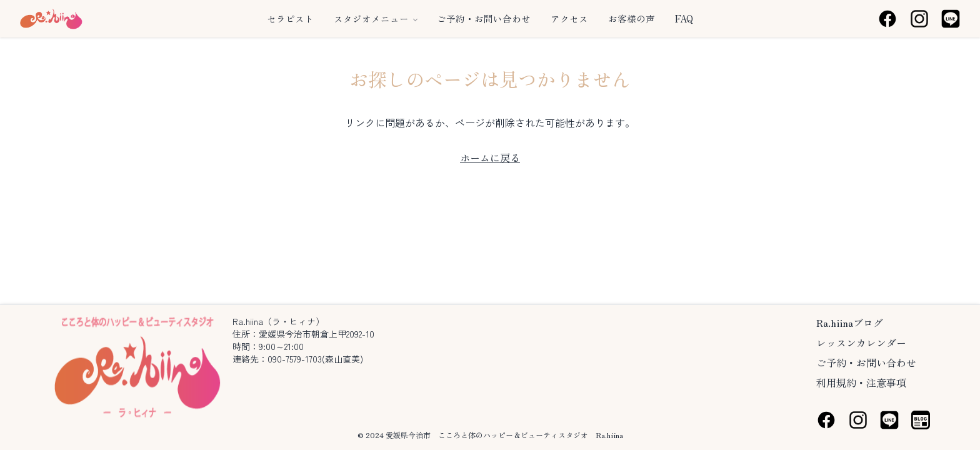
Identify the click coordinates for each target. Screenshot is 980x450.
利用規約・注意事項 (861, 382)
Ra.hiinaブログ (850, 322)
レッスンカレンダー (861, 342)
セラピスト (290, 19)
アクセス (569, 19)
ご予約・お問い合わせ (484, 19)
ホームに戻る (490, 157)
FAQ (684, 19)
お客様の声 (632, 19)
